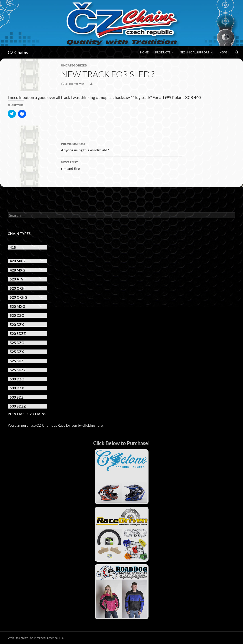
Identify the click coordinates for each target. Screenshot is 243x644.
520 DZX (17, 325)
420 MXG (17, 261)
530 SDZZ (18, 406)
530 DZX (17, 388)
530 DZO (17, 379)
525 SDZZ (18, 370)
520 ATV (17, 279)
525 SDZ (17, 361)
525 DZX (17, 352)
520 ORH (17, 288)
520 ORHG (18, 297)
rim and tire (122, 165)
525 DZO (17, 343)
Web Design (16, 638)
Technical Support (195, 52)
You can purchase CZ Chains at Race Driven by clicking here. (56, 425)
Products (163, 52)
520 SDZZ (18, 334)
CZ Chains (18, 52)
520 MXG (17, 306)
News (223, 52)
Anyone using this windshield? (122, 146)
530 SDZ (17, 397)
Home (144, 52)
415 (13, 247)
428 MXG (17, 270)
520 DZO (17, 315)
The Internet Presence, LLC (46, 638)
